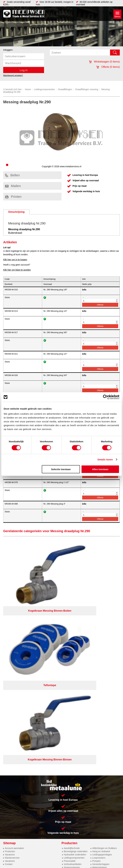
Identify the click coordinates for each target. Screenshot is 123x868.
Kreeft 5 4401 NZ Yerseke (84, 703)
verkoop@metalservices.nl (84, 709)
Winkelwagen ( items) (104, 62)
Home (28, 89)
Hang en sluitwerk (101, 668)
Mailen (13, 186)
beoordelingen (99, 749)
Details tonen (105, 459)
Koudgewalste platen (15, 716)
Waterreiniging (99, 684)
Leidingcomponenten (45, 89)
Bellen (12, 175)
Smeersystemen (72, 684)
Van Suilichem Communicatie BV (53, 745)
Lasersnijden (11, 700)
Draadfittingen (65, 89)
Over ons (63, 736)
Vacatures (10, 671)
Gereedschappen (101, 681)
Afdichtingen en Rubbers (105, 665)
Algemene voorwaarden (103, 736)
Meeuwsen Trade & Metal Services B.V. (38, 736)
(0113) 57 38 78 (79, 706)
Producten (10, 668)
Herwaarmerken (13, 719)
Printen (13, 197)
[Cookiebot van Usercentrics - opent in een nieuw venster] (105, 397)
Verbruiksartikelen (73, 681)
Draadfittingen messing (87, 89)
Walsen (8, 704)
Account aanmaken (14, 665)
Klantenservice (12, 674)
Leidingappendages (102, 671)
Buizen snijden (12, 707)
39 (90, 749)
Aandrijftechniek (72, 665)
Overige (96, 687)
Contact (9, 681)
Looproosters (99, 674)
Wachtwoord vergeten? (13, 75)
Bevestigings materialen (76, 668)
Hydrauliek (10, 710)
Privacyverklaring (80, 736)
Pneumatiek (70, 677)
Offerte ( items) (108, 67)
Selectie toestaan (61, 469)
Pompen (96, 677)
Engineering (11, 723)
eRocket (88, 745)
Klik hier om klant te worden (17, 270)
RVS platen (10, 713)
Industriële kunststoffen (75, 687)
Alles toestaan (100, 469)
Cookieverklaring (61, 739)
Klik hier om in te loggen (15, 260)
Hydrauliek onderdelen (75, 671)
